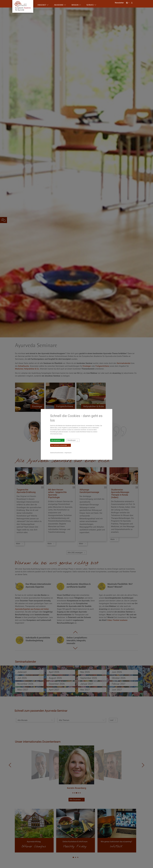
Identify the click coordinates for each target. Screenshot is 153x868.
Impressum (68, 453)
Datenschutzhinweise (57, 453)
